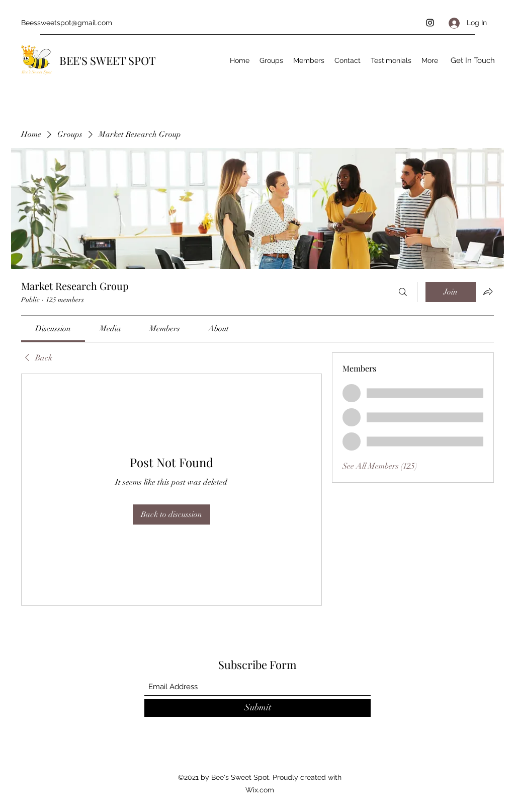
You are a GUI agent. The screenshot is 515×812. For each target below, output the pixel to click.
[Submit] (257, 708)
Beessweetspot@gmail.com (67, 23)
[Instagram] (430, 23)
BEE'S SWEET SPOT (108, 60)
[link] (53, 329)
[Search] (403, 292)
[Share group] (488, 291)
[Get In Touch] (473, 61)
